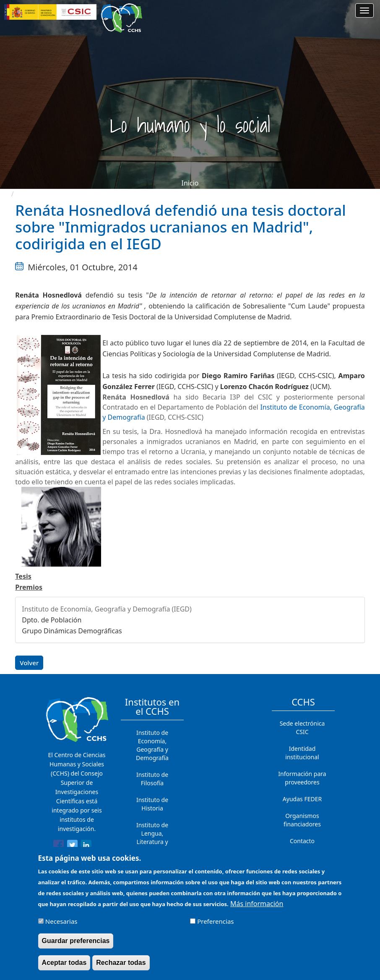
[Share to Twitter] (72, 847)
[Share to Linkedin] (86, 847)
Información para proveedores (302, 778)
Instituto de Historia (152, 804)
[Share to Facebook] (59, 847)
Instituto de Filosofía (152, 779)
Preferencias (215, 926)
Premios (29, 587)
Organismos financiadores (302, 820)
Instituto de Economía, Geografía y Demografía (152, 745)
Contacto (302, 841)
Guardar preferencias (76, 946)
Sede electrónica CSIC (302, 728)
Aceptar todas (64, 968)
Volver (29, 663)
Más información (257, 908)
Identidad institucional (302, 753)
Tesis (23, 576)
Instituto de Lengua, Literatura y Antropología (152, 838)
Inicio (190, 183)
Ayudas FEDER (302, 799)
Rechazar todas (121, 968)
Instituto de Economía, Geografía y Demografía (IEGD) (107, 609)
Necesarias (61, 926)
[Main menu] (364, 10)
